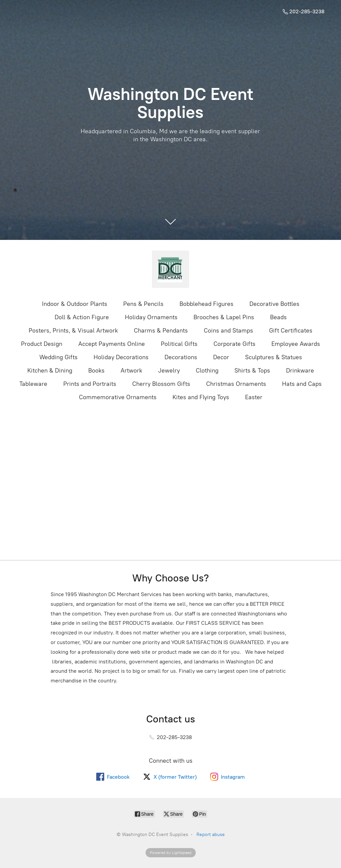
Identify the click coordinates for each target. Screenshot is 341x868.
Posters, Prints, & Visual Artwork (73, 331)
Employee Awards (296, 344)
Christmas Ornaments (236, 384)
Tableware (33, 384)
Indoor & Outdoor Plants (75, 304)
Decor (221, 357)
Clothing (207, 371)
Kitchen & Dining (50, 371)
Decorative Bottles (274, 304)
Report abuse (211, 835)
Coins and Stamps (228, 331)
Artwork (131, 371)
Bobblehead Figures (206, 304)
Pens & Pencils (143, 304)
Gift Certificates (291, 331)
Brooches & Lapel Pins (224, 317)
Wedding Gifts (58, 357)
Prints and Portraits (90, 384)
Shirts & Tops (252, 371)
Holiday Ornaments (151, 317)
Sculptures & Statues (274, 357)
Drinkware (300, 371)
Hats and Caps (302, 384)
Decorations (181, 357)
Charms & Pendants (161, 331)
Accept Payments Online (112, 344)
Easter (254, 397)
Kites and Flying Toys (201, 397)
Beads (278, 317)
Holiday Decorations (121, 357)
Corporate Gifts (234, 344)
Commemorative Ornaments (118, 397)
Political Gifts (179, 344)
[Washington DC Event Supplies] (170, 269)
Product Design (42, 344)
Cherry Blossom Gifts (161, 384)
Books (96, 371)
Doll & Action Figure (82, 317)
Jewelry (169, 371)
